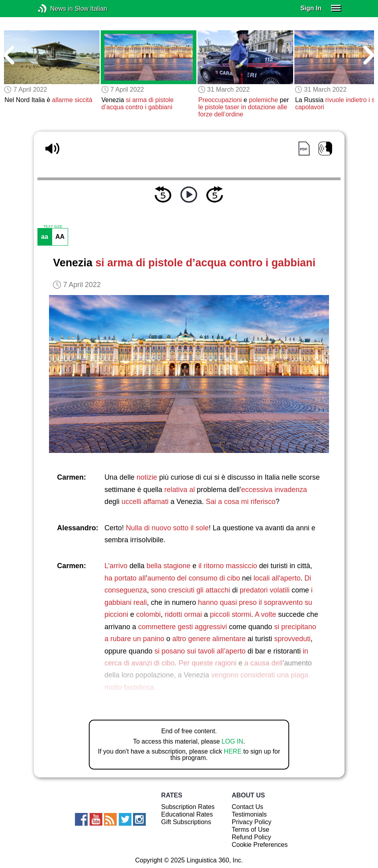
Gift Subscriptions (186, 822)
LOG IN (232, 741)
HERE (233, 751)
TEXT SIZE (53, 226)
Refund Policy (252, 837)
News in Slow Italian (54, 9)
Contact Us (248, 807)
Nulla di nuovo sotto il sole (167, 528)
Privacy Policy (252, 822)
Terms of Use (251, 830)
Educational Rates (187, 814)
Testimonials (249, 814)
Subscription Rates (188, 807)
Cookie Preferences (260, 845)
